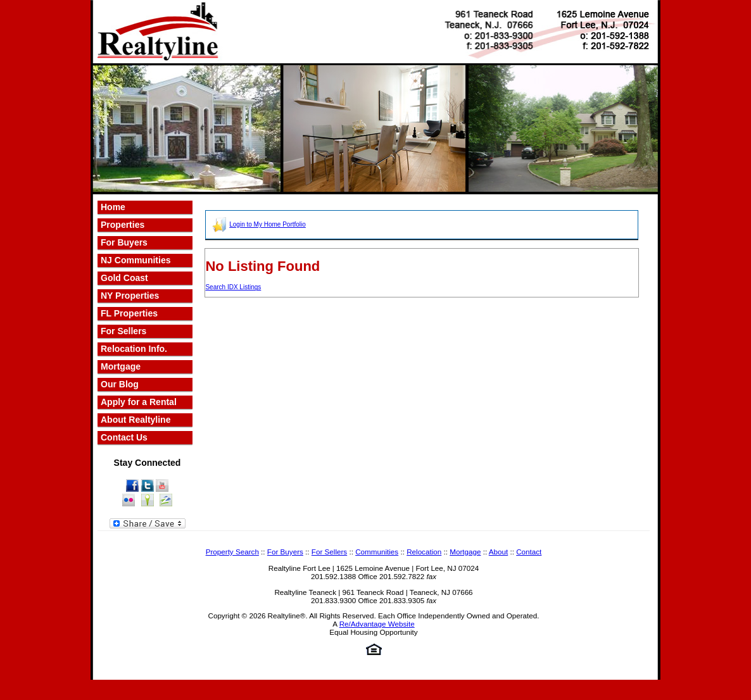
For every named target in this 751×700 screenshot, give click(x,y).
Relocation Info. (134, 349)
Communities (377, 552)
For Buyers (285, 552)
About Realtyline (136, 420)
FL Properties (129, 313)
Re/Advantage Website (377, 624)
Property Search (232, 552)
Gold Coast (124, 278)
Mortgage (121, 366)
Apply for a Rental (139, 402)
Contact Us (124, 437)
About (498, 552)
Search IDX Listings (233, 287)
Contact (529, 552)
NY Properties (130, 296)
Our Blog (120, 384)
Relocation (424, 552)
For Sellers (123, 331)
